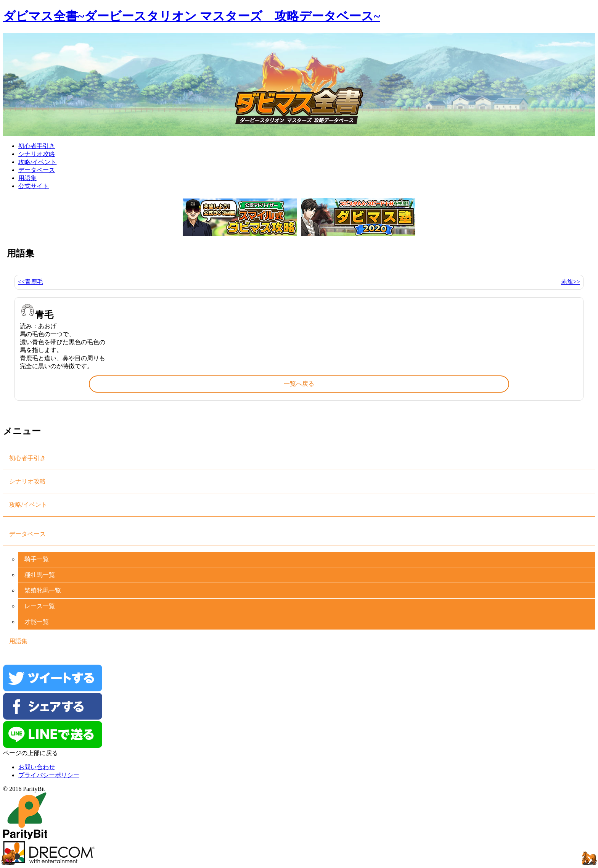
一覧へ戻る (299, 384)
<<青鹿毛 (31, 282)
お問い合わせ (37, 767)
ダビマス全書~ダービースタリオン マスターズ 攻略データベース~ (191, 16)
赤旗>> (571, 282)
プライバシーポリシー (49, 775)
